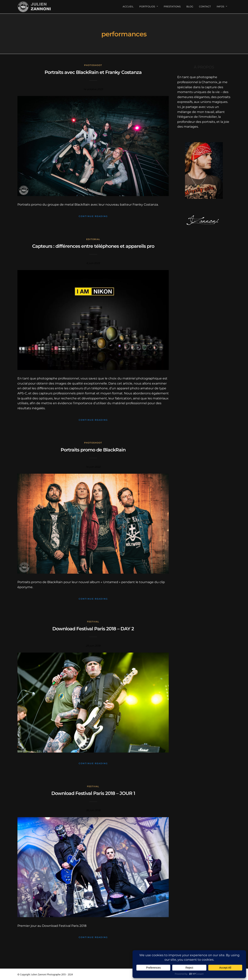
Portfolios (147, 6)
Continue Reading (93, 216)
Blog (190, 6)
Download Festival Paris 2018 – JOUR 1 (93, 793)
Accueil (128, 6)
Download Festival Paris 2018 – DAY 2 (93, 629)
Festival (93, 622)
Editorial (93, 239)
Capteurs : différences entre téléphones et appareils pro (93, 246)
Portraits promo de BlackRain (93, 450)
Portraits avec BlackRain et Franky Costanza (93, 72)
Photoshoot (93, 65)
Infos (220, 6)
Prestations (172, 6)
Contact (205, 6)
